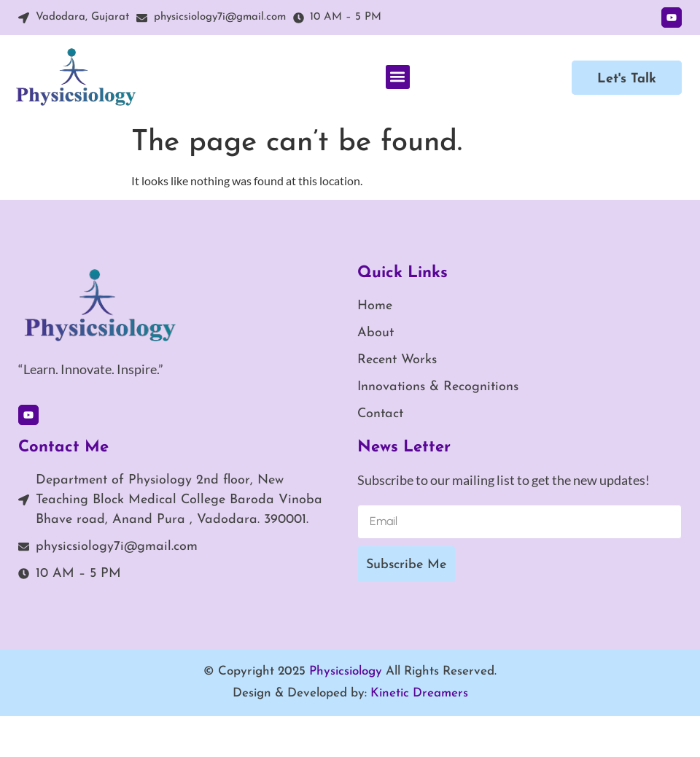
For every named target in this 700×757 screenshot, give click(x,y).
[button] (398, 77)
